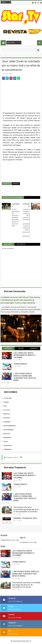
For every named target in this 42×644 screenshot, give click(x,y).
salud (6, 441)
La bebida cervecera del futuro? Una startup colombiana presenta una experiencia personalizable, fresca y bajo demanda (20, 300)
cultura (7, 410)
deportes (16, 184)
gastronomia (8, 430)
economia (7, 422)
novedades (7, 438)
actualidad (8, 398)
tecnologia (8, 445)
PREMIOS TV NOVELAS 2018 (25, 518)
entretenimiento (10, 426)
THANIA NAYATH (20, 364)
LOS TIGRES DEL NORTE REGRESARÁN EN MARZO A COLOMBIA (25, 355)
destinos (7, 418)
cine (5, 406)
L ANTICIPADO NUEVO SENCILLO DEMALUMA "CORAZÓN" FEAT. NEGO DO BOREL (26, 574)
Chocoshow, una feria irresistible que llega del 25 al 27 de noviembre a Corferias (26, 509)
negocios (7, 434)
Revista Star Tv (13, 457)
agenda (6, 402)
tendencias (7, 449)
